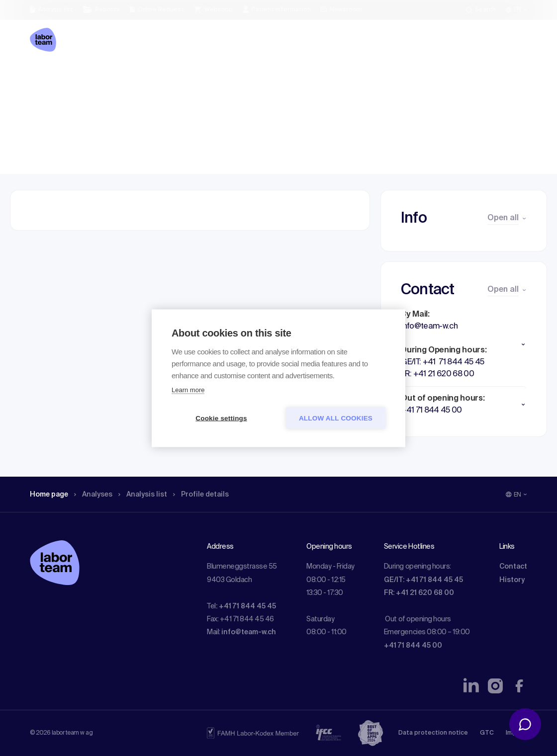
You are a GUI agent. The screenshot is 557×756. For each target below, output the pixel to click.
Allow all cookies (336, 418)
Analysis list (155, 77)
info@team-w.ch (249, 632)
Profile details (218, 77)
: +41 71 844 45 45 (246, 606)
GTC (487, 733)
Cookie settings (221, 418)
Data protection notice (433, 733)
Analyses (101, 77)
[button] (464, 344)
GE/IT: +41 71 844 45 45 (423, 580)
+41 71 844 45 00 (413, 646)
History (512, 580)
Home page (52, 77)
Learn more (188, 389)
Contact (513, 567)
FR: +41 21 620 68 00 (419, 593)
